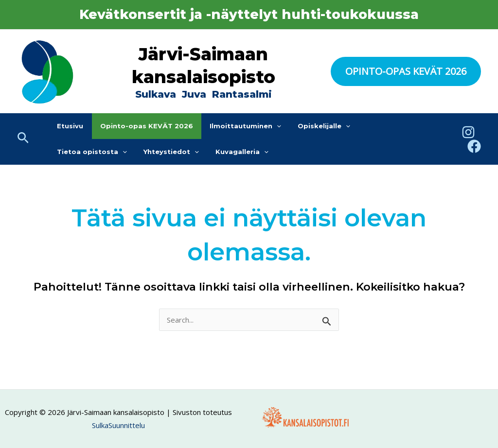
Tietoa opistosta (384, 126)
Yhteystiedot (83, 152)
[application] (267, 126)
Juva (196, 94)
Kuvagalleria (150, 152)
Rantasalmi (242, 94)
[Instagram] (468, 132)
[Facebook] (474, 146)
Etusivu (68, 126)
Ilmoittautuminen (235, 126)
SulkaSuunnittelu (118, 425)
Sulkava (156, 94)
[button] (406, 71)
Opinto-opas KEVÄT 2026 (140, 126)
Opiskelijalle (310, 126)
